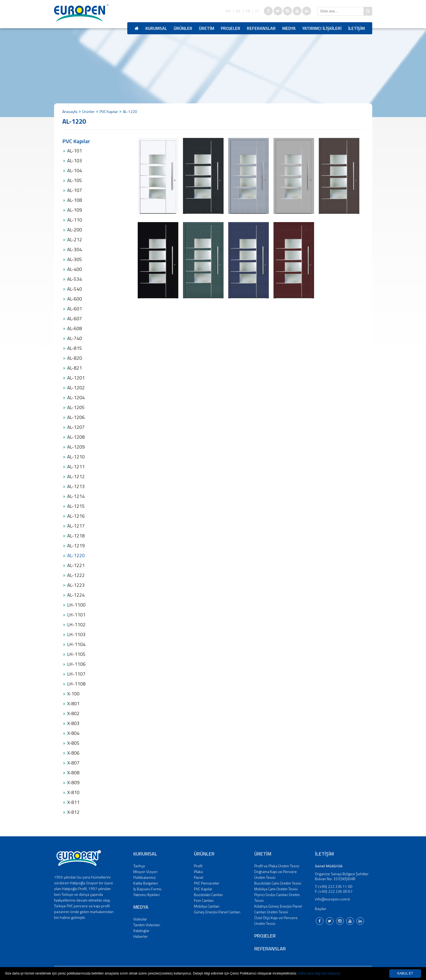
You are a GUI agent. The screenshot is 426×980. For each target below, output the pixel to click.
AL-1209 (76, 447)
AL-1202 (76, 388)
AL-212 (75, 240)
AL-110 (75, 220)
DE (238, 11)
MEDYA (289, 28)
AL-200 (75, 230)
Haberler (141, 936)
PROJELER (231, 28)
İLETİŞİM (356, 28)
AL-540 (75, 289)
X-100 (73, 694)
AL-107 (75, 190)
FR (248, 11)
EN (228, 11)
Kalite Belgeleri (146, 883)
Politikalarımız (145, 877)
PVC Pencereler (207, 883)
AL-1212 (76, 477)
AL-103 (75, 161)
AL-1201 (76, 378)
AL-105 (75, 180)
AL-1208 (76, 437)
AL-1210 (76, 457)
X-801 (73, 704)
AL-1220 (76, 556)
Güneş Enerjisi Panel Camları (217, 912)
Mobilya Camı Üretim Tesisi (276, 889)
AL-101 (75, 151)
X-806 (73, 753)
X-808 (73, 773)
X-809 (73, 783)
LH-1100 (76, 605)
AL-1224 (76, 595)
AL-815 (75, 348)
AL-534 (75, 279)
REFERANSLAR (261, 28)
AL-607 (75, 319)
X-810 (73, 792)
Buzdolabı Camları (208, 895)
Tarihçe (139, 866)
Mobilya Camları (207, 906)
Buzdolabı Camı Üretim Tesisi (278, 883)
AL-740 (75, 338)
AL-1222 (76, 575)
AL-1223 (76, 585)
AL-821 (75, 368)
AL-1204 (76, 398)
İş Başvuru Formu (147, 889)
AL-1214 (76, 496)
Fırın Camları (204, 900)
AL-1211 (76, 467)
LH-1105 (76, 654)
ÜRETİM (207, 28)
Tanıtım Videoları (147, 925)
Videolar (140, 919)
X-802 (73, 713)
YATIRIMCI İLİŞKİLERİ (322, 28)
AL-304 (75, 250)
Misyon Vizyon (145, 872)
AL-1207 (76, 427)
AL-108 (75, 200)
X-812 (73, 812)
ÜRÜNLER (183, 28)
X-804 (73, 733)
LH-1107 (76, 674)
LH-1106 (76, 664)
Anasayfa (70, 111)
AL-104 (75, 171)
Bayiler (321, 909)
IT (257, 11)
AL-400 (75, 269)
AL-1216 (76, 516)
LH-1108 (76, 684)
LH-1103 (76, 635)
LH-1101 (76, 615)
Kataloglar (141, 931)
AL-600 (75, 299)
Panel (199, 877)
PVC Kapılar (109, 111)
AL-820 (75, 358)
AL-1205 (76, 407)
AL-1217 (76, 526)
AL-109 (75, 210)
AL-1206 (76, 417)
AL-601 (75, 309)
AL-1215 (76, 506)
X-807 (73, 763)
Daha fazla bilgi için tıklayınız (319, 973)
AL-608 (75, 328)
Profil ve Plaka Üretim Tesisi (277, 866)
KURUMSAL (156, 28)
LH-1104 (76, 644)
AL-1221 (76, 565)
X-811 (73, 802)
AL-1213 (76, 486)
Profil (198, 866)
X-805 (73, 743)
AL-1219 (76, 546)
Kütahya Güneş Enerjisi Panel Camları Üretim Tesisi (278, 909)
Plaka (198, 872)
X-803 (73, 723)
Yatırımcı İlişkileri (146, 895)
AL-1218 (76, 536)
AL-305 (75, 259)
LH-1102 (76, 625)
